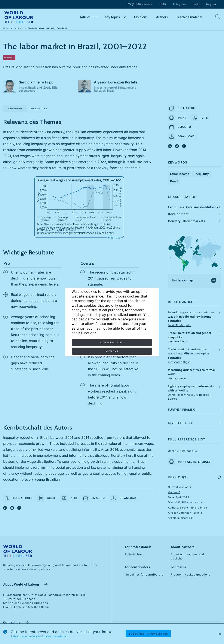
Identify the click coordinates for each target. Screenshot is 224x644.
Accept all (112, 351)
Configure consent (112, 342)
